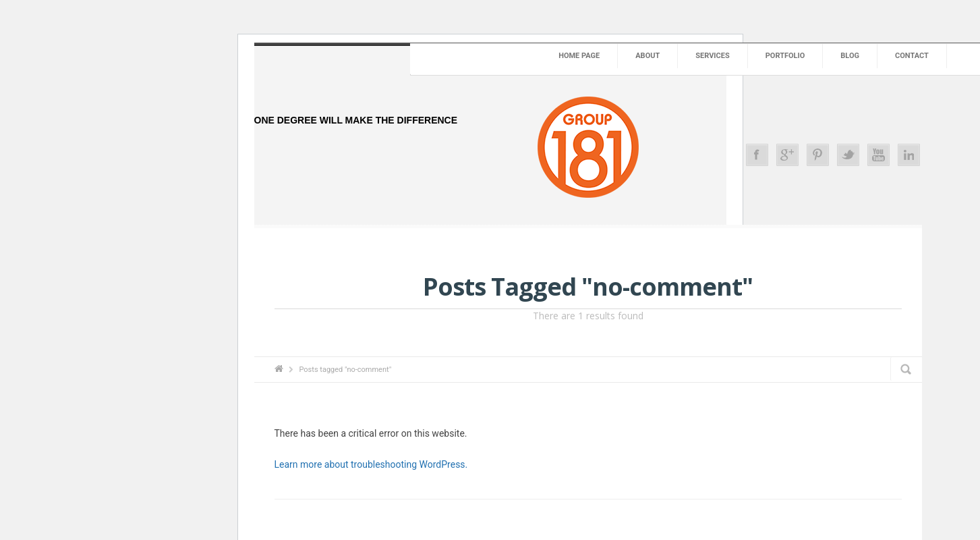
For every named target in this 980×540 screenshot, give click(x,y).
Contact (912, 56)
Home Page (579, 56)
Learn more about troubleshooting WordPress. (371, 464)
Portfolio (785, 56)
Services (712, 56)
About (647, 56)
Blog (850, 56)
